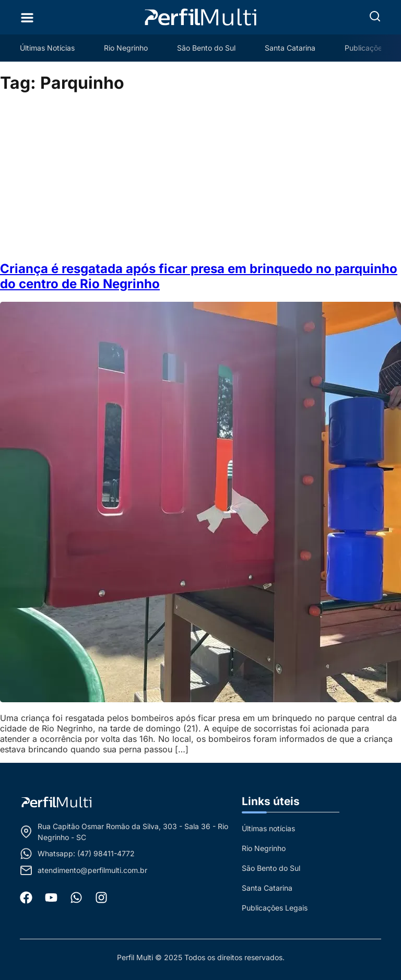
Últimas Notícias (47, 48)
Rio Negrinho (126, 48)
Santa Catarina (290, 48)
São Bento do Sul (206, 48)
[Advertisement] (200, 178)
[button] (375, 16)
